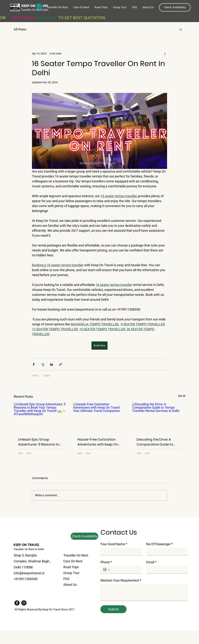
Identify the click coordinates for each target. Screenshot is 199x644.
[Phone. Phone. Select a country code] (107, 570)
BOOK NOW (47, 18)
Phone (106, 562)
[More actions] (165, 53)
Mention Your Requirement (121, 580)
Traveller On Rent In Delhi (29, 549)
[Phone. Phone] (125, 570)
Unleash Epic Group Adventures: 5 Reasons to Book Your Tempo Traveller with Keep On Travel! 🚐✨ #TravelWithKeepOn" (40, 442)
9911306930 (24, 18)
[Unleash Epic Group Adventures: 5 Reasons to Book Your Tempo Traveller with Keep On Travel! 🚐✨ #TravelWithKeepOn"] (40, 417)
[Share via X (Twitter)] (43, 364)
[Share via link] (61, 364)
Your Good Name (114, 544)
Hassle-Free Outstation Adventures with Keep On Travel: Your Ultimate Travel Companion (98, 442)
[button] (175, 7)
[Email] (166, 570)
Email (151, 562)
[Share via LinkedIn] (52, 364)
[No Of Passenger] (166, 552)
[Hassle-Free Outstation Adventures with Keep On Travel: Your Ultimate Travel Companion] (100, 418)
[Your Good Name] (120, 552)
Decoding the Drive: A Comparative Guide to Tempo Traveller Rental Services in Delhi (155, 442)
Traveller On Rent (76, 555)
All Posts (20, 29)
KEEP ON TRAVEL (27, 545)
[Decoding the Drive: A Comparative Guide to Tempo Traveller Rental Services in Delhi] (159, 417)
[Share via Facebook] (34, 364)
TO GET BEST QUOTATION (82, 18)
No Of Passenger (160, 544)
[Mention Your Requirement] (144, 592)
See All (182, 396)
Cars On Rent (73, 561)
